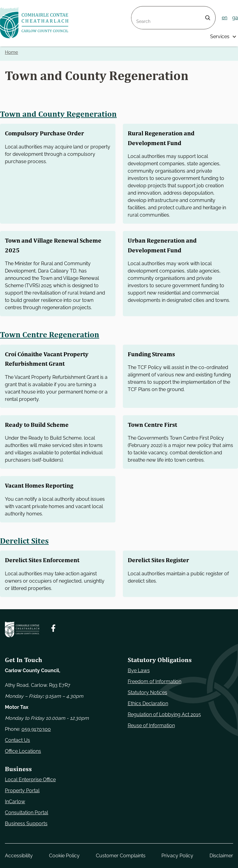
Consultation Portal (26, 813)
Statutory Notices (147, 692)
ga (235, 18)
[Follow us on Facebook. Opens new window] (53, 628)
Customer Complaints (121, 856)
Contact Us (17, 740)
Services (220, 37)
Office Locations (23, 751)
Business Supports (26, 824)
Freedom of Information (155, 681)
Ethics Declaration (148, 703)
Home (11, 52)
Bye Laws (139, 670)
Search (139, 10)
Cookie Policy (64, 856)
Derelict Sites (25, 541)
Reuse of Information (151, 725)
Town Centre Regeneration (50, 335)
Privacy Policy (177, 856)
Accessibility (19, 856)
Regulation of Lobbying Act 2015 (164, 714)
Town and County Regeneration (59, 114)
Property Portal (22, 791)
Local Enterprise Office (30, 780)
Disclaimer (221, 856)
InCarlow (15, 802)
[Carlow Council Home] (22, 629)
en (225, 18)
